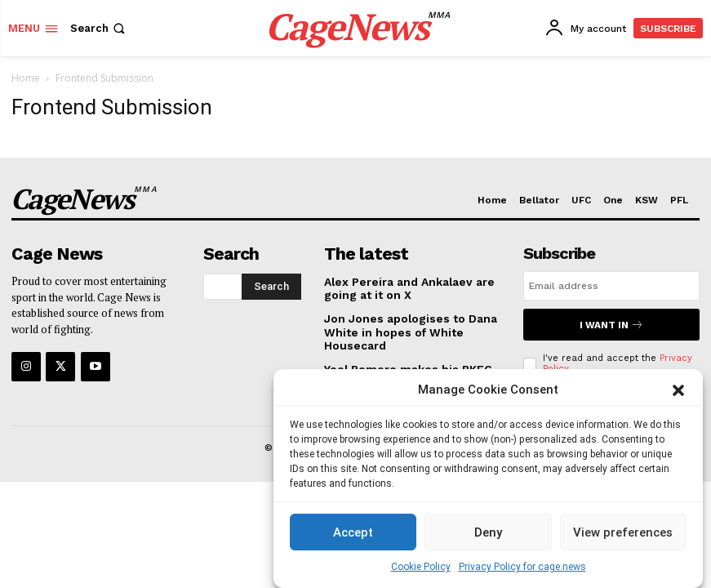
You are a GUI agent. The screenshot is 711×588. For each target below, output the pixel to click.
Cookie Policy (421, 567)
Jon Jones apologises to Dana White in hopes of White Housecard (404, 330)
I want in (611, 323)
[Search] (271, 285)
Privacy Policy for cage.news (522, 567)
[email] (611, 286)
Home (26, 78)
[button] (678, 390)
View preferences (623, 532)
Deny (488, 532)
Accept (353, 532)
